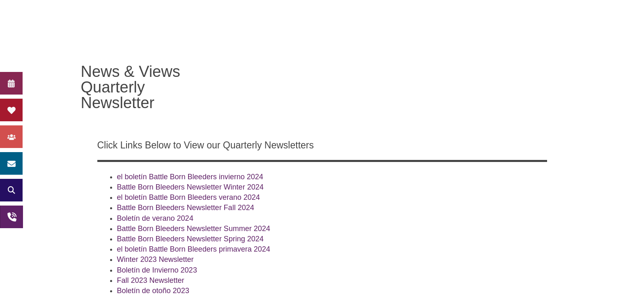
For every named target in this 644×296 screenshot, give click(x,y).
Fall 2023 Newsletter (151, 280)
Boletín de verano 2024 (155, 218)
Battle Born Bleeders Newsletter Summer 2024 (194, 229)
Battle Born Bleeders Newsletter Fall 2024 (186, 208)
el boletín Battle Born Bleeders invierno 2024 (190, 177)
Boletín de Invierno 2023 (157, 270)
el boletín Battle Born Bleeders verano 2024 (189, 197)
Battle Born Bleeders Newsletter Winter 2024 (190, 187)
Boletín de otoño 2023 (153, 291)
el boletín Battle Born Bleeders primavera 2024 (194, 249)
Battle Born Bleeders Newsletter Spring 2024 (190, 239)
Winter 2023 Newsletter (155, 259)
